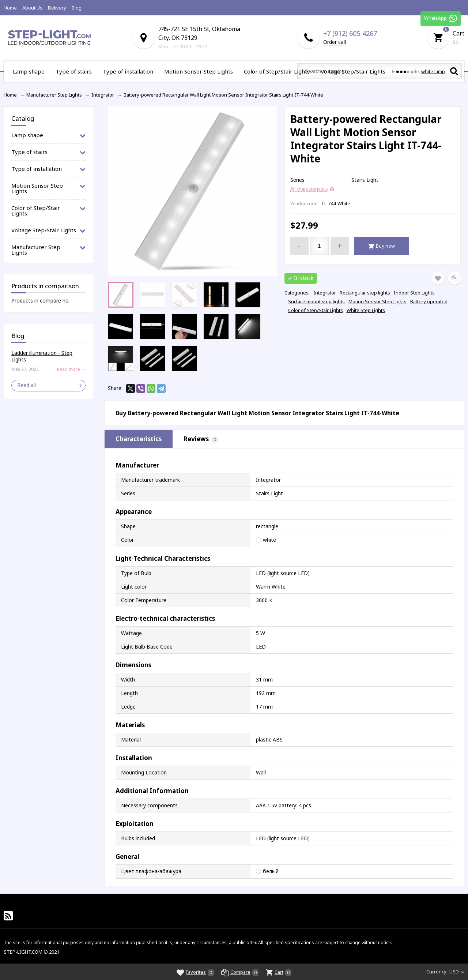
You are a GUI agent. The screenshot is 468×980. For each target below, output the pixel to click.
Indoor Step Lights (414, 293)
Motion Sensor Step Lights (378, 301)
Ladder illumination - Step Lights (42, 356)
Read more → (71, 369)
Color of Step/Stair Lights (316, 310)
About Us (32, 8)
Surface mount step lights (316, 301)
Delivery (57, 8)
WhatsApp (441, 18)
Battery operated (429, 301)
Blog (77, 8)
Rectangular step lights (365, 293)
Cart (458, 33)
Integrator (325, 293)
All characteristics (309, 189)
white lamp (433, 72)
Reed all (27, 385)
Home (10, 8)
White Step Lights (366, 310)
